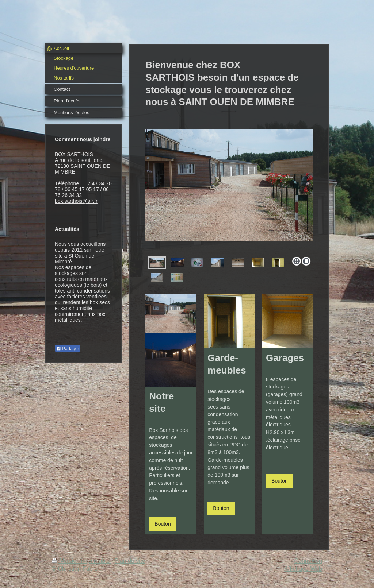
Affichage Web (303, 569)
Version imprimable (82, 561)
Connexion (308, 561)
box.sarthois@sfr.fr (76, 201)
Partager (68, 349)
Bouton (163, 524)
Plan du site (130, 561)
